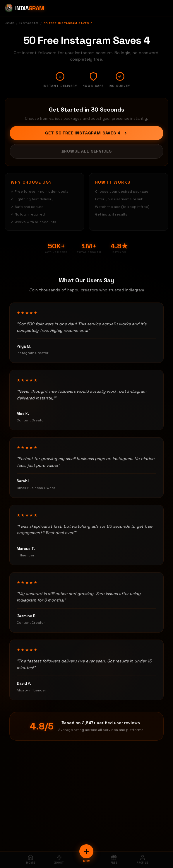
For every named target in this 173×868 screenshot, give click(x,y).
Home (10, 23)
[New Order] (86, 851)
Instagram (29, 23)
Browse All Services (87, 151)
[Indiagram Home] (24, 8)
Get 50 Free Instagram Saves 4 (86, 133)
